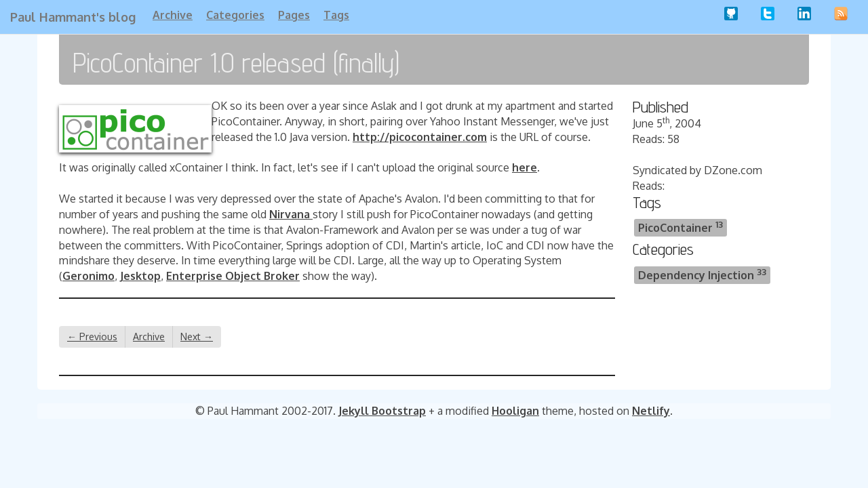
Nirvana (291, 214)
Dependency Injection (702, 274)
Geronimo (88, 276)
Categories (235, 15)
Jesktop (140, 276)
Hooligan (515, 411)
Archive (173, 15)
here (525, 167)
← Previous (92, 337)
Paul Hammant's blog (73, 17)
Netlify (651, 411)
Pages (294, 15)
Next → (197, 337)
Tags (336, 15)
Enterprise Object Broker (233, 276)
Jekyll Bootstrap (382, 411)
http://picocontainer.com (420, 137)
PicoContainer (680, 227)
